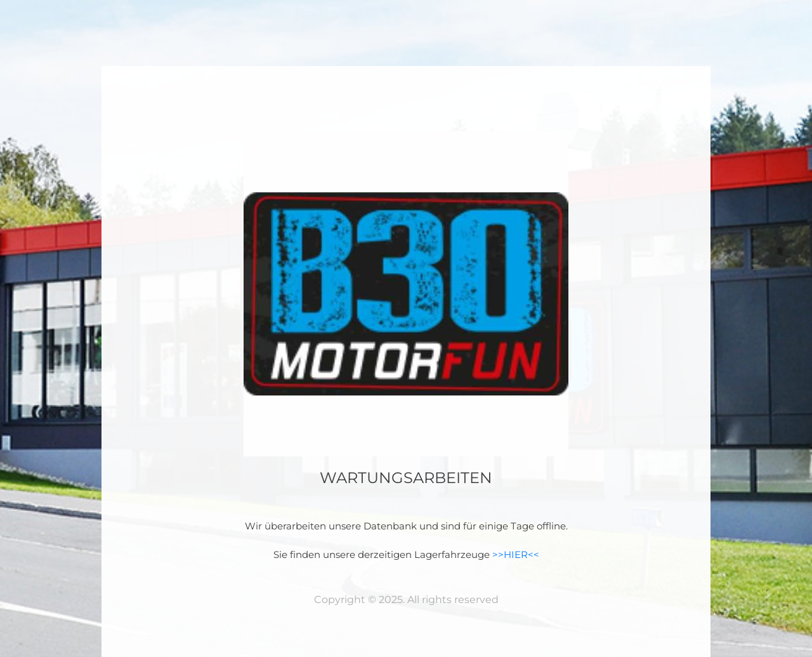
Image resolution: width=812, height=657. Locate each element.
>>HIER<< (516, 554)
